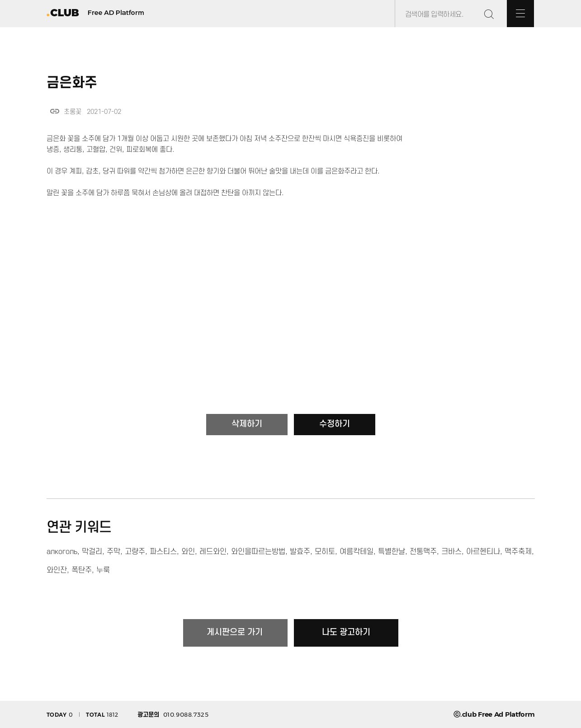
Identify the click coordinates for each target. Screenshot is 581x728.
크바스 (451, 552)
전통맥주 (423, 552)
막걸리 (92, 552)
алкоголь (62, 552)
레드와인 (213, 552)
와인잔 (57, 570)
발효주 (300, 552)
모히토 (325, 552)
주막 (113, 552)
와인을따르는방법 (258, 552)
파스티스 (163, 552)
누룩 (103, 570)
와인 (188, 552)
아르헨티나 (483, 552)
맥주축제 (518, 552)
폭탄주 (82, 570)
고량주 (135, 552)
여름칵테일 (357, 552)
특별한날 (392, 552)
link (55, 111)
